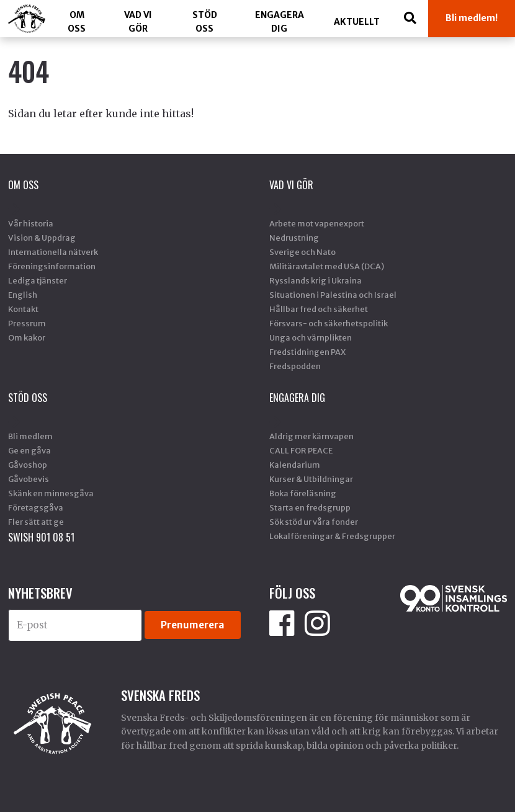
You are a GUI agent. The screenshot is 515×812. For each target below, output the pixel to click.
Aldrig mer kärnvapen (311, 436)
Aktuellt (357, 22)
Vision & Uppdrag (42, 238)
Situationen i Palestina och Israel (333, 295)
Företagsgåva (36, 507)
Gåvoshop (28, 465)
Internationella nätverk (53, 252)
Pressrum (27, 323)
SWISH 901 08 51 (41, 537)
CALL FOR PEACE (301, 450)
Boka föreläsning (303, 493)
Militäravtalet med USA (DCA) (327, 266)
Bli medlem (30, 436)
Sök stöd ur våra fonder (314, 522)
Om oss (77, 22)
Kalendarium (295, 465)
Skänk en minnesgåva (51, 493)
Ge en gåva (29, 450)
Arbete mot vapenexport (317, 223)
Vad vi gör (138, 22)
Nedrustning (294, 238)
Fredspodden (295, 366)
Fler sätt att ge (36, 522)
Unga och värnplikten (311, 337)
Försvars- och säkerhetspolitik (329, 323)
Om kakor (27, 337)
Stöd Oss (205, 22)
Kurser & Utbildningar (311, 479)
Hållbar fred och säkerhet (319, 309)
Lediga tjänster (38, 280)
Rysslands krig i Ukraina (316, 280)
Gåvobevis (29, 479)
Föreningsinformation (52, 266)
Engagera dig (280, 22)
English (23, 295)
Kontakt (23, 309)
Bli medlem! (472, 18)
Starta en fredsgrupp (310, 507)
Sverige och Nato (302, 252)
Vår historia (31, 223)
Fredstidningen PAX (307, 352)
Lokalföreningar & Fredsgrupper (332, 536)
